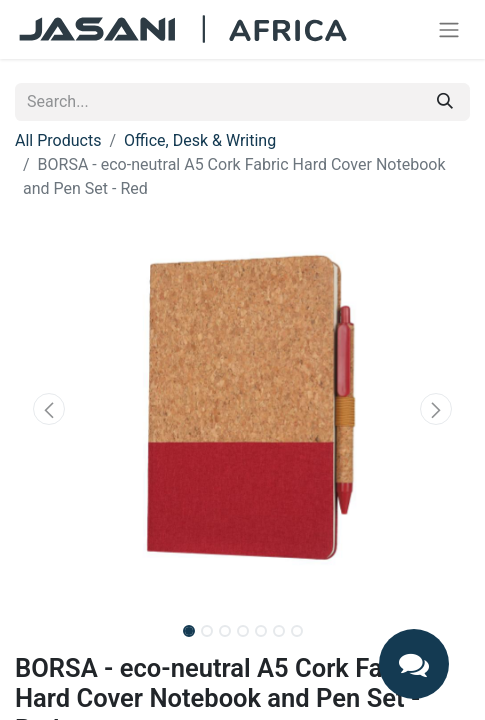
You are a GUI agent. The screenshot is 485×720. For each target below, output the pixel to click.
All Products (58, 140)
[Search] (445, 102)
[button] (49, 409)
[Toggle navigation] (449, 29)
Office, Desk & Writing (200, 140)
